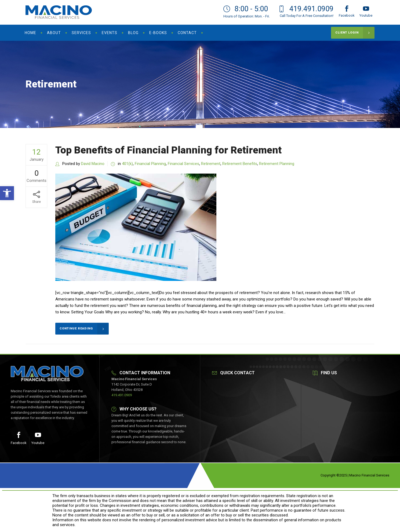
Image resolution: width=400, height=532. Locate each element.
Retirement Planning (277, 164)
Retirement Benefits (240, 164)
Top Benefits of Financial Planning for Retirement (168, 150)
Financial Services (183, 164)
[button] (7, 193)
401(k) (127, 164)
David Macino (93, 164)
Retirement (211, 164)
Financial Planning (150, 164)
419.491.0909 (122, 395)
